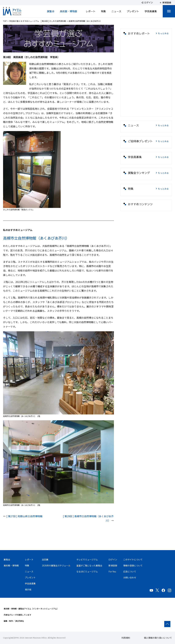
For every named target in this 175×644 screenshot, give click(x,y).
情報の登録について (133, 565)
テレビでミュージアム (87, 559)
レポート (91, 11)
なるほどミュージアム (87, 571)
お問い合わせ (130, 577)
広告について (130, 571)
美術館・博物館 (68, 11)
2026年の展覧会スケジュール (56, 565)
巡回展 (45, 559)
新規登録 (113, 565)
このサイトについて (133, 559)
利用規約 (126, 638)
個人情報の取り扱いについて (158, 638)
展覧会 (51, 11)
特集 (103, 11)
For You (112, 571)
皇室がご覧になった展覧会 (89, 565)
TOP (5, 21)
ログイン (113, 559)
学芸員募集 (151, 11)
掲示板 (28, 589)
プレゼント (133, 11)
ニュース (116, 11)
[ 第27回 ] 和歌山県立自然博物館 (24, 516)
